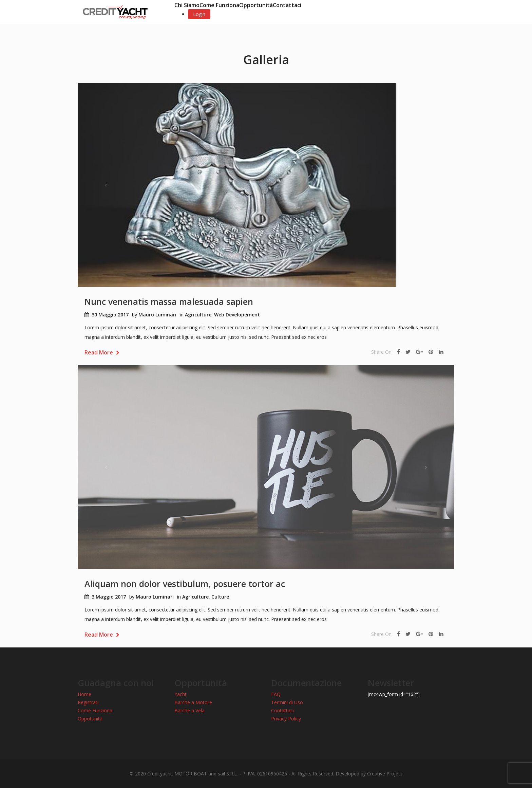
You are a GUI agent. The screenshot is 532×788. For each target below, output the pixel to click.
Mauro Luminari (157, 315)
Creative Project (385, 774)
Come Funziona (219, 5)
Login (199, 14)
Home (84, 694)
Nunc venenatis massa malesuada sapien (169, 301)
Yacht (180, 694)
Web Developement (237, 315)
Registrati (88, 702)
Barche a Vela (189, 710)
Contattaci (287, 5)
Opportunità (256, 5)
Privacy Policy (286, 719)
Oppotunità (90, 719)
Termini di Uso (287, 702)
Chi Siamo (187, 5)
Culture (220, 597)
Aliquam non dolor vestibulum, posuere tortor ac (185, 584)
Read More (102, 352)
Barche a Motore (193, 702)
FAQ (276, 694)
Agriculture (198, 315)
